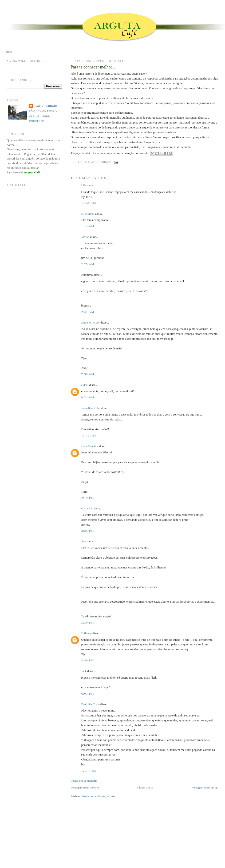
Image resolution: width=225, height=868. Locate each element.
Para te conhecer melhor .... (94, 67)
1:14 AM (88, 226)
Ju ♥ (84, 671)
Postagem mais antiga (205, 787)
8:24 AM (88, 397)
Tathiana (86, 633)
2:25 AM (88, 264)
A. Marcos (88, 214)
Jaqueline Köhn (91, 408)
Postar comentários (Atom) (98, 796)
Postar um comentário (84, 781)
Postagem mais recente (85, 787)
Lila (84, 185)
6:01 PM (87, 694)
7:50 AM (88, 374)
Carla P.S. (87, 508)
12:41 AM (89, 203)
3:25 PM (87, 531)
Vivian (85, 237)
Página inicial (145, 787)
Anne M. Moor (90, 322)
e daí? (85, 385)
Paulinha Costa (90, 704)
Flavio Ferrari (45, 106)
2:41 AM (88, 312)
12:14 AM (89, 770)
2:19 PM (87, 498)
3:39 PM (87, 660)
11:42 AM (89, 435)
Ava (84, 541)
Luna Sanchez (90, 446)
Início (8, 52)
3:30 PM (87, 622)
